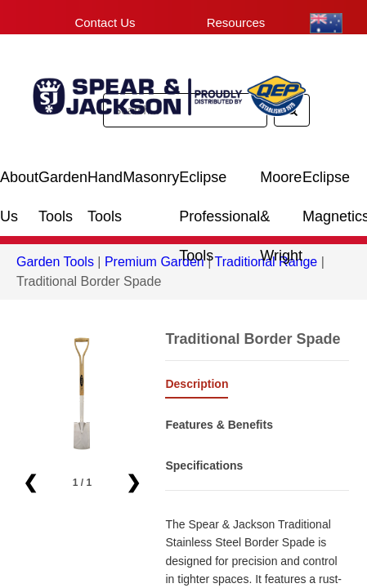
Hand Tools (105, 183)
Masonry (151, 177)
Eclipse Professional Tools (219, 183)
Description (197, 384)
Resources (236, 22)
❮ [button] (30, 482)
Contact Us (105, 22)
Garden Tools (63, 183)
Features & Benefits (219, 425)
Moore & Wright (281, 183)
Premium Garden (154, 262)
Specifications (204, 465)
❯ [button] (133, 482)
